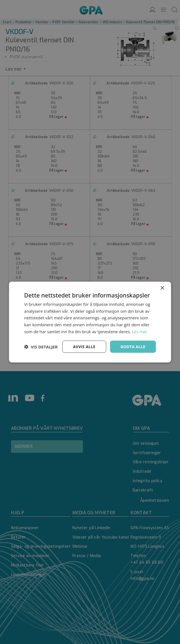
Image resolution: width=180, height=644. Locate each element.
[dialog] (90, 322)
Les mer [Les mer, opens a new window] (140, 331)
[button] (41, 347)
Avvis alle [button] (84, 346)
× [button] (162, 288)
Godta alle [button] (133, 346)
